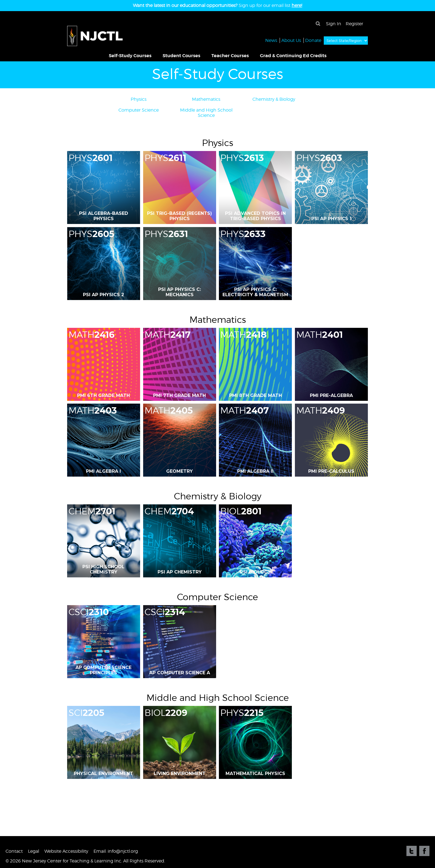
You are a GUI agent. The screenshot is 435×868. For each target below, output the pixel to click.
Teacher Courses (230, 56)
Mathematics (206, 99)
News (271, 40)
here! (297, 5)
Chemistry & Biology (274, 99)
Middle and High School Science (206, 113)
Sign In (334, 24)
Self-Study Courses (130, 56)
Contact (14, 851)
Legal (34, 851)
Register (354, 24)
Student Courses (181, 56)
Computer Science (139, 110)
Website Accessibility (66, 851)
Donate (313, 40)
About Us (291, 40)
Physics (139, 99)
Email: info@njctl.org (116, 851)
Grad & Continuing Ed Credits (293, 56)
